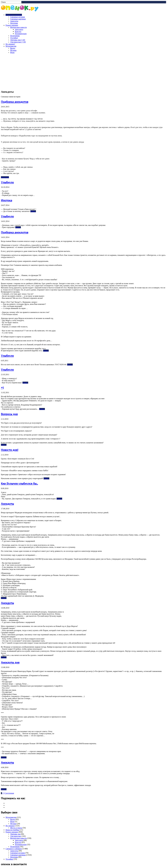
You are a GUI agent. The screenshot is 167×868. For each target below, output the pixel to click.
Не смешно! (10, 44)
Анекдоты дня (10, 662)
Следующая (9, 793)
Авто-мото (19, 29)
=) (2, 388)
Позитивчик (15, 36)
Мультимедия (11, 46)
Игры (12, 52)
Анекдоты (14, 21)
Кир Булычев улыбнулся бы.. (19, 483)
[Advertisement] (83, 72)
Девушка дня (15, 834)
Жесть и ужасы (16, 828)
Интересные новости (18, 27)
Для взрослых (16, 836)
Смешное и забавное (14, 15)
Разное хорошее (12, 25)
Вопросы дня (9, 414)
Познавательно (21, 34)
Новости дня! (10, 450)
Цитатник (14, 23)
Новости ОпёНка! (13, 830)
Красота (18, 32)
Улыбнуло (7, 182)
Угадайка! (14, 38)
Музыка (13, 50)
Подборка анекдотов (15, 102)
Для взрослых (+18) (18, 42)
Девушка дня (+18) (18, 40)
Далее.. (33, 211)
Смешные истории (18, 17)
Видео (13, 48)
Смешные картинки (18, 19)
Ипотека (6, 200)
